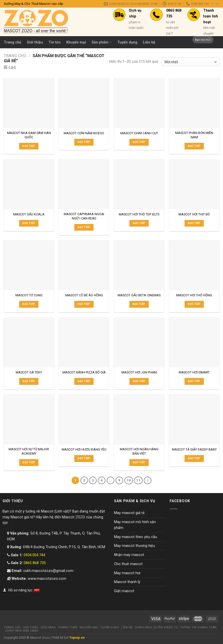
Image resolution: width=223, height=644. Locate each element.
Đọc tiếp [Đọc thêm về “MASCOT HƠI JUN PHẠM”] (139, 381)
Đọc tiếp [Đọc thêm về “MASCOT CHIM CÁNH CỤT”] (139, 142)
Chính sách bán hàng (22, 631)
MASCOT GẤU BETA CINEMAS (139, 295)
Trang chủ (13, 42)
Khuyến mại (89, 627)
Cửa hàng (48, 627)
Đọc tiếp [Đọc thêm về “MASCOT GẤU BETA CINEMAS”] (139, 304)
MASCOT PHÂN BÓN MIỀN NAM (194, 135)
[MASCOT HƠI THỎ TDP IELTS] (139, 184)
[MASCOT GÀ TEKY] (29, 342)
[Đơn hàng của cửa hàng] (190, 62)
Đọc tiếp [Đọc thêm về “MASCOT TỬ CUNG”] (29, 304)
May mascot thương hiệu (135, 546)
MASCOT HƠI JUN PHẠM (139, 372)
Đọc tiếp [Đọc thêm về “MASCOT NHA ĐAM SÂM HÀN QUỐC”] (29, 146)
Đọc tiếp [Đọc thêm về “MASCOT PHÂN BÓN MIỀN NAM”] (194, 146)
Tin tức (55, 42)
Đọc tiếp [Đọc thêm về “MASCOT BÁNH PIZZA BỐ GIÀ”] (84, 381)
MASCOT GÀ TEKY (29, 372)
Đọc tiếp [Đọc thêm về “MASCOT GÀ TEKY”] (29, 381)
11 (138, 480)
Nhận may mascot (129, 555)
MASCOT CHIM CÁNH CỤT (139, 133)
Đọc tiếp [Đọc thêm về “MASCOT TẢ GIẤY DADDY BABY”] (194, 458)
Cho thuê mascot (128, 564)
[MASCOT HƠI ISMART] (194, 342)
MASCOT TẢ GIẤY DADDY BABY (194, 449)
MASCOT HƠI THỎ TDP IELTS (139, 214)
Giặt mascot (124, 591)
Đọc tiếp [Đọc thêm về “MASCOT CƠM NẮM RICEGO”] (84, 142)
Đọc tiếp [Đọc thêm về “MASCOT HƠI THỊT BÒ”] (194, 223)
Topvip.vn (77, 638)
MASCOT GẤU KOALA (29, 214)
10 (129, 480)
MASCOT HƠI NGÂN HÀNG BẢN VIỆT (139, 451)
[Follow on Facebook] (213, 4)
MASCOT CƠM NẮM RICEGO (84, 133)
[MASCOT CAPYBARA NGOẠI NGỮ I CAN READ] (84, 184)
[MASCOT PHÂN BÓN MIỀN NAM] (194, 103)
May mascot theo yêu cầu (136, 537)
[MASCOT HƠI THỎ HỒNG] (194, 265)
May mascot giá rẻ (129, 513)
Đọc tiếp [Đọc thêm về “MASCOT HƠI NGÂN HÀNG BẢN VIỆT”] (139, 462)
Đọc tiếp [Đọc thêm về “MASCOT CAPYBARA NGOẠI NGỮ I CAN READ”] (84, 227)
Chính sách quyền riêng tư (156, 627)
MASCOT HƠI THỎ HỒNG (194, 295)
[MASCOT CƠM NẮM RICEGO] (84, 103)
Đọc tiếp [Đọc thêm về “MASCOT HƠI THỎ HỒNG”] (194, 304)
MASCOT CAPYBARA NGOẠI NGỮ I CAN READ (84, 216)
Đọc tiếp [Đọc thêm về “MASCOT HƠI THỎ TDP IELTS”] (139, 223)
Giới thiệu (35, 42)
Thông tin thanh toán (198, 627)
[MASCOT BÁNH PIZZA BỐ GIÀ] (84, 342)
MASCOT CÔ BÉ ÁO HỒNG (84, 295)
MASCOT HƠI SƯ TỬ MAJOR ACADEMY (29, 451)
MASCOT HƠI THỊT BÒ (194, 214)
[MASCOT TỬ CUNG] (29, 265)
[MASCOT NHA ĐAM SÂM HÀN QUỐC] (29, 103)
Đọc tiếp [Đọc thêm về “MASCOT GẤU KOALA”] (29, 223)
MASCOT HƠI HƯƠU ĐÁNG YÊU (84, 449)
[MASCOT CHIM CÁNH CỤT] (139, 103)
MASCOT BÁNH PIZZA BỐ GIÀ (84, 372)
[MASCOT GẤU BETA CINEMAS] (139, 265)
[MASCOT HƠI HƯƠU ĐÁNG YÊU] (84, 419)
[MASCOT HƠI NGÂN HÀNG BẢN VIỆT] (139, 419)
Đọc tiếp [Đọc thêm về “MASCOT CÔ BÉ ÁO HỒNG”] (84, 304)
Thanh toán (68, 627)
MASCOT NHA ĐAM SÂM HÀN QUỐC (29, 135)
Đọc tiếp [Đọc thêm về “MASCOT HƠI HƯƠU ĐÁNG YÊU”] (84, 458)
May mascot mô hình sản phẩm (135, 525)
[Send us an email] (217, 4)
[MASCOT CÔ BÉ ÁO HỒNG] (84, 265)
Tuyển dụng (110, 627)
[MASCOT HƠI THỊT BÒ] (194, 184)
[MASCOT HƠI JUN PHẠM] (139, 342)
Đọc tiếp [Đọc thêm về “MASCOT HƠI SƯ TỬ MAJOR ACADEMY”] (29, 462)
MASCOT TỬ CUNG (29, 295)
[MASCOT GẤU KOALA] (29, 184)
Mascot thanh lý (127, 582)
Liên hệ (127, 627)
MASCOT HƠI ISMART (194, 372)
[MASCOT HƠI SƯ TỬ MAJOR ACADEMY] (29, 419)
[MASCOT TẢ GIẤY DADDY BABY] (194, 419)
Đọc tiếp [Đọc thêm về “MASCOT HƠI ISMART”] (194, 381)
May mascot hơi (127, 573)
